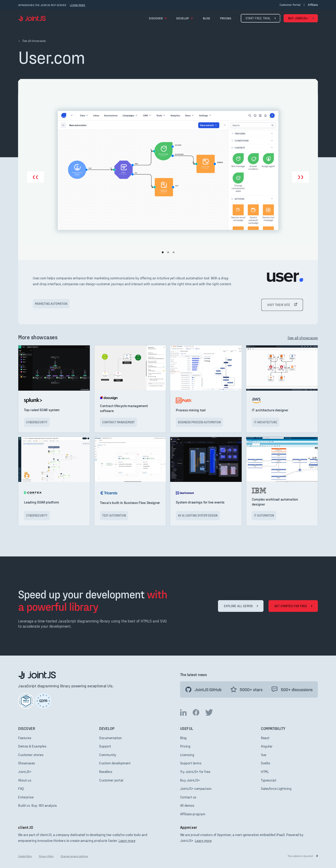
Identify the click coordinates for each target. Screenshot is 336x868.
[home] (32, 18)
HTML (265, 771)
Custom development (115, 763)
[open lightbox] (168, 170)
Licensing (187, 755)
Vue (264, 755)
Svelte (265, 763)
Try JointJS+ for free (195, 771)
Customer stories (31, 755)
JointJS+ (25, 771)
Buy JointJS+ (190, 780)
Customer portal (290, 5)
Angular (267, 746)
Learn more (127, 840)
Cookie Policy (25, 856)
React (265, 738)
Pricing (185, 746)
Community (108, 755)
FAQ (21, 788)
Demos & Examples (32, 746)
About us (25, 780)
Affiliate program (193, 814)
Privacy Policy (46, 856)
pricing (226, 18)
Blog (183, 738)
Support (105, 746)
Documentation (110, 738)
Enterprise (26, 797)
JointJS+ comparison (196, 788)
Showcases (27, 763)
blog (206, 18)
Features (25, 738)
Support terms (191, 763)
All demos (187, 805)
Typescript (269, 780)
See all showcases (303, 338)
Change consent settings (74, 856)
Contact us (188, 797)
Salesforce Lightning (276, 788)
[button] (158, 18)
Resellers (106, 771)
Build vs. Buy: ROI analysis (37, 805)
